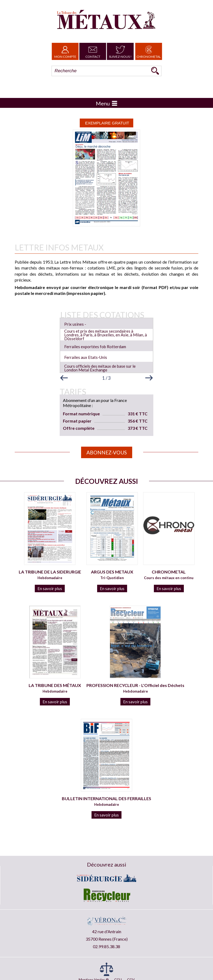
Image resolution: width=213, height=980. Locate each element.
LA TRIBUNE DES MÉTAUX (55, 685)
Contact (93, 51)
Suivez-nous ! (120, 51)
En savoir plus (50, 588)
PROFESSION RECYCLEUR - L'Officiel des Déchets (135, 685)
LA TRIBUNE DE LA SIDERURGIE (50, 572)
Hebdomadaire (50, 578)
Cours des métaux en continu (169, 578)
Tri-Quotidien (112, 578)
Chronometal (149, 51)
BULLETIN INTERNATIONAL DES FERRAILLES (107, 798)
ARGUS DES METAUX (112, 572)
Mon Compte (65, 51)
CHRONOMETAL (169, 572)
